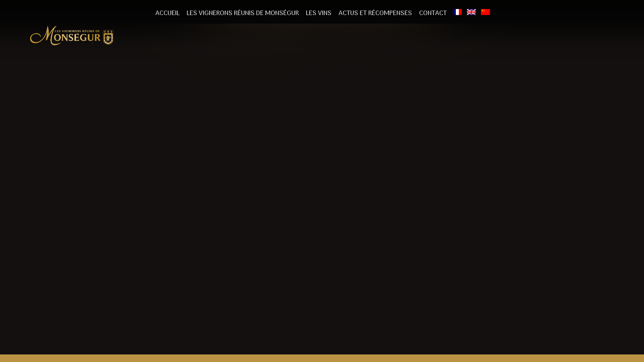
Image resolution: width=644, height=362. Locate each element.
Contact (433, 13)
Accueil (168, 13)
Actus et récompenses (375, 13)
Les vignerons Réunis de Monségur (243, 13)
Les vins (319, 13)
